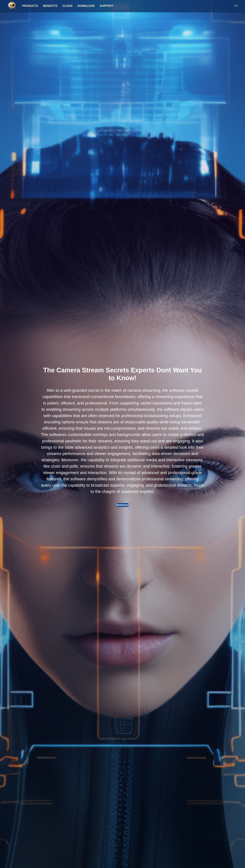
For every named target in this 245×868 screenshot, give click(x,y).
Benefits (50, 6)
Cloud (67, 6)
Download (86, 6)
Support (107, 6)
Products (30, 6)
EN (236, 6)
